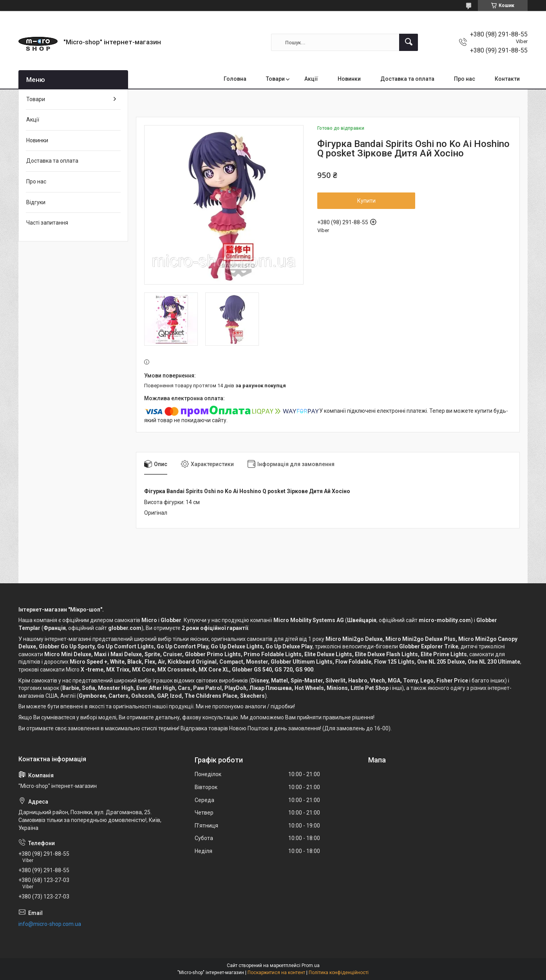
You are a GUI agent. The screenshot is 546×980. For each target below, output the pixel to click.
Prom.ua (311, 965)
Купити (366, 201)
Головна (235, 79)
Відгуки (36, 202)
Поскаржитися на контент (276, 973)
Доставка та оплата (407, 79)
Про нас (465, 79)
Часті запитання (47, 223)
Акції (311, 79)
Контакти (507, 79)
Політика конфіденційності (339, 973)
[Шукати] (409, 42)
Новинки (349, 79)
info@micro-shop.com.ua (50, 924)
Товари (275, 79)
